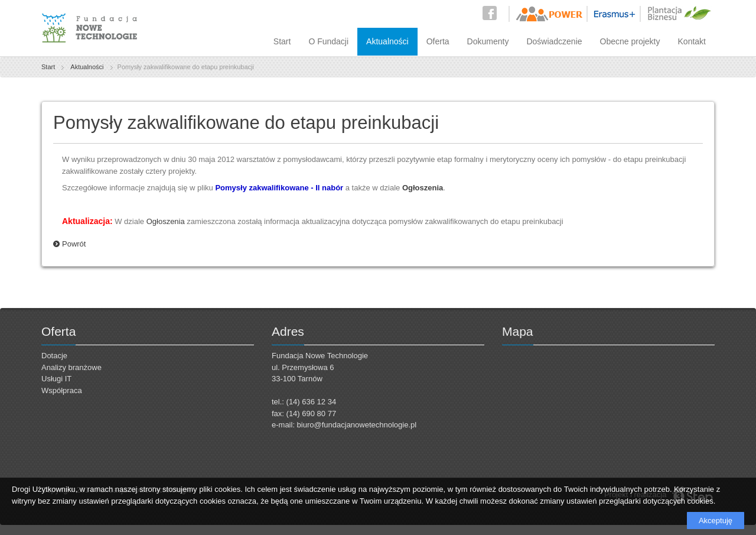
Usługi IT (56, 379)
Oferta (438, 41)
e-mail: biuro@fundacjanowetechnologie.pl (344, 425)
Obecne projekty (630, 41)
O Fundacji (328, 41)
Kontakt (692, 41)
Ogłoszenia (166, 221)
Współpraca (62, 390)
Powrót (74, 244)
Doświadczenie (554, 41)
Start (282, 41)
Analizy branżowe (71, 367)
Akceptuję (716, 521)
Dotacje (54, 356)
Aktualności (387, 41)
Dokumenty (488, 41)
